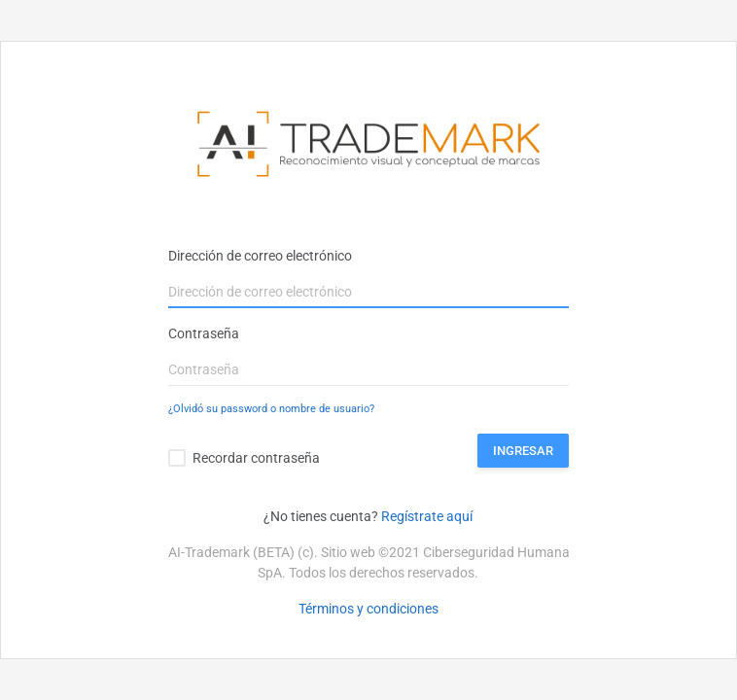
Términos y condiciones (368, 609)
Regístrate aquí (427, 516)
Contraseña (204, 333)
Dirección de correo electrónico (260, 256)
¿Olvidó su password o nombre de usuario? (271, 409)
